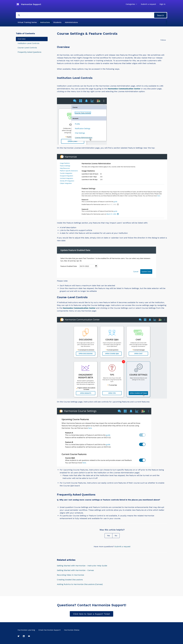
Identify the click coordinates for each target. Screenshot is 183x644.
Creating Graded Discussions (70, 580)
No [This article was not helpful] (116, 536)
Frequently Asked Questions (29, 52)
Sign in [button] (162, 4)
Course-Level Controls (27, 48)
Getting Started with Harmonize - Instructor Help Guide (82, 566)
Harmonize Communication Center (124, 89)
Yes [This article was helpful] (108, 536)
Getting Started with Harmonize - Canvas (75, 570)
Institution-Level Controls (28, 43)
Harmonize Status (72, 630)
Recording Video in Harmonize (70, 575)
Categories (132, 4)
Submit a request (148, 4)
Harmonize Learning (26, 630)
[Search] (91, 15)
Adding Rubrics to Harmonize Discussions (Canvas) (80, 584)
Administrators (71, 22)
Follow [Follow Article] (163, 40)
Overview (22, 39)
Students (57, 22)
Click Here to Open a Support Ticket (91, 614)
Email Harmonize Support (50, 630)
